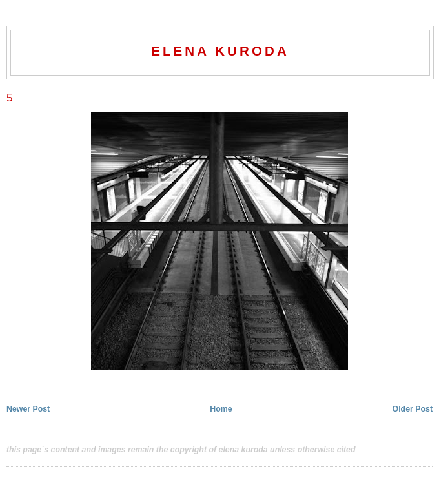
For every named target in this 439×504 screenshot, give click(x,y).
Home (221, 409)
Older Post (413, 409)
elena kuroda (220, 51)
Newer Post (28, 409)
